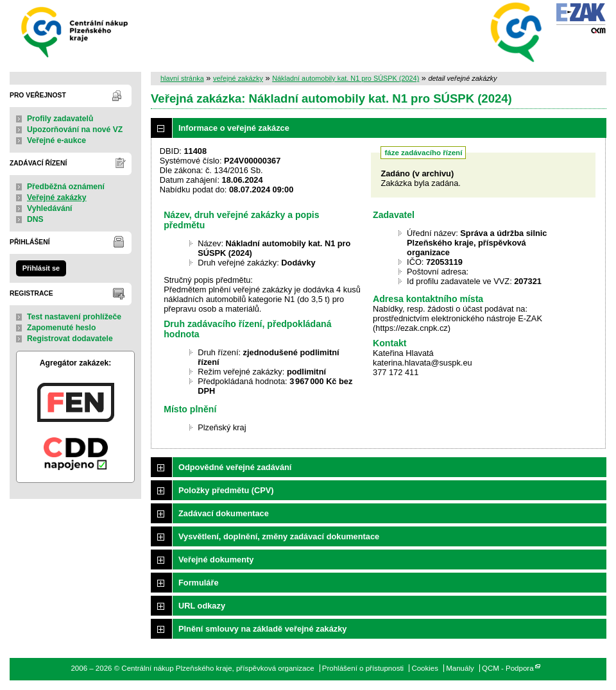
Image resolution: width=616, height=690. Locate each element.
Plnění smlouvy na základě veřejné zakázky (262, 629)
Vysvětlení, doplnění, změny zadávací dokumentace (279, 536)
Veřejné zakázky (57, 198)
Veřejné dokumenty (216, 560)
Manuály (460, 668)
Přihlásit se (41, 268)
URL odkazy (202, 606)
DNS (35, 219)
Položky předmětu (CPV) (226, 490)
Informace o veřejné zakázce (234, 128)
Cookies (425, 668)
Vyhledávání (50, 208)
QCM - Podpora (508, 668)
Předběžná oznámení (66, 187)
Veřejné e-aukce (56, 140)
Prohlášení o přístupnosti (363, 668)
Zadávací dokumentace (224, 513)
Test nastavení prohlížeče (74, 317)
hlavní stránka (182, 78)
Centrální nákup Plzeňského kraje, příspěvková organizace (75, 31)
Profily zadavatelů (60, 119)
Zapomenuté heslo (61, 328)
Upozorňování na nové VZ (75, 130)
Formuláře (199, 583)
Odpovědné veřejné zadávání (235, 467)
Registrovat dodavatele (70, 339)
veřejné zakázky (238, 78)
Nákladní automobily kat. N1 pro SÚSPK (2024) (346, 78)
